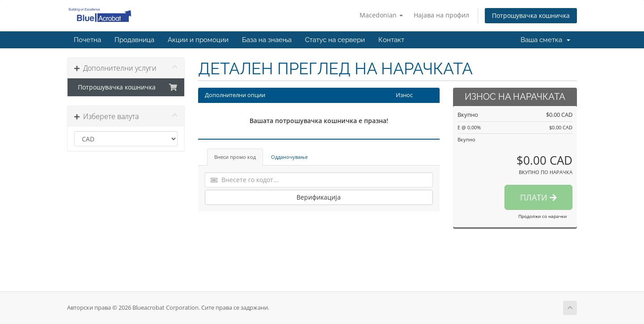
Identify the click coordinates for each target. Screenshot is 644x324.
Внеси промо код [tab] (235, 157)
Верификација (319, 197)
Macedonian (381, 15)
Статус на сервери (335, 40)
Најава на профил (441, 15)
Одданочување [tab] (289, 157)
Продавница (134, 40)
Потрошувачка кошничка (531, 15)
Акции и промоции (198, 40)
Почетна (87, 40)
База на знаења (267, 40)
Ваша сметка (545, 40)
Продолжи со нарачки (542, 216)
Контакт (391, 40)
